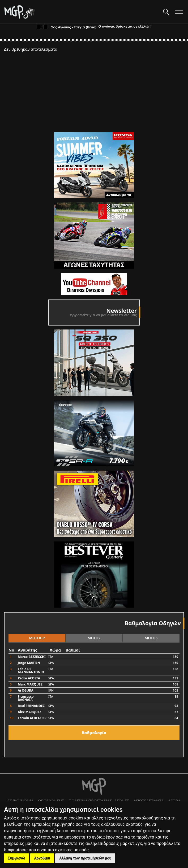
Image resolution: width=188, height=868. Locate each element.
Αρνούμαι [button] (42, 858)
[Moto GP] (82, 12)
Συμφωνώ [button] (17, 858)
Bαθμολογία (94, 733)
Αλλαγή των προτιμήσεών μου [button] (85, 858)
